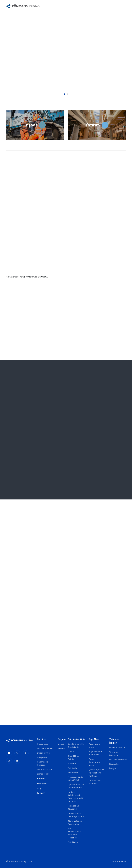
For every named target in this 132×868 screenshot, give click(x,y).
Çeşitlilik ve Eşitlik (74, 758)
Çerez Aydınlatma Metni (94, 762)
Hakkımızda (43, 744)
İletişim (41, 793)
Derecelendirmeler (118, 760)
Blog (39, 788)
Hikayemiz (42, 757)
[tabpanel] (66, 56)
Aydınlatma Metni (94, 745)
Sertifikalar (73, 772)
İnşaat (61, 744)
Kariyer (41, 778)
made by (119, 861)
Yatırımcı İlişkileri (114, 741)
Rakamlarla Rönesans (43, 763)
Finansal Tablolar (117, 748)
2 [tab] (68, 94)
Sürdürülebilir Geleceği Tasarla (76, 815)
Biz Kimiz (42, 739)
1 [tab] (64, 94)
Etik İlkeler (73, 842)
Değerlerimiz (43, 753)
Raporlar (72, 764)
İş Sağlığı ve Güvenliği (74, 807)
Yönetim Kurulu (44, 769)
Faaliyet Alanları (45, 748)
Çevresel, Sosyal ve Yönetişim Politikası (97, 773)
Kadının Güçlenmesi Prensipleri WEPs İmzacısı (76, 797)
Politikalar (73, 768)
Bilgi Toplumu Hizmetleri (95, 753)
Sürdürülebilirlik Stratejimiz (76, 745)
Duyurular (114, 764)
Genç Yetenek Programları (75, 822)
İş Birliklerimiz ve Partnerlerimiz (76, 786)
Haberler (42, 783)
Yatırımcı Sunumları (114, 754)
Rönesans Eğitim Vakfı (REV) (76, 778)
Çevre (71, 752)
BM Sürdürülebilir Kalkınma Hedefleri (75, 833)
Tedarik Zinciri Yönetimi (96, 782)
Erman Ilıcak (43, 774)
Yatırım (61, 748)
